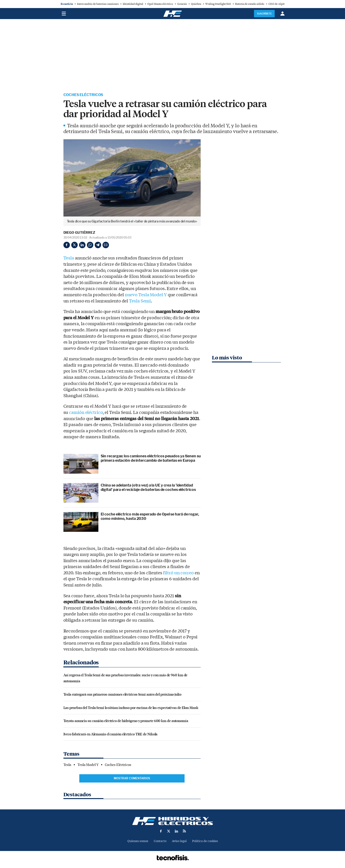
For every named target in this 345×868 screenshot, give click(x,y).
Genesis (182, 4)
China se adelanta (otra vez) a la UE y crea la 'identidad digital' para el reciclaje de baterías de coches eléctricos (148, 487)
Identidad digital (133, 4)
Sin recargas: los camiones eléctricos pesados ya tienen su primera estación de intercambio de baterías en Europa (151, 458)
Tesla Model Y (88, 765)
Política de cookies (205, 841)
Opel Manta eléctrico (160, 4)
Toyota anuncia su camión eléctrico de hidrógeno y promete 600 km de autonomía (126, 721)
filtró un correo (178, 573)
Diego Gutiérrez (79, 233)
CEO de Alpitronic (280, 4)
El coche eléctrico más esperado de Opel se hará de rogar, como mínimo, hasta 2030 (150, 516)
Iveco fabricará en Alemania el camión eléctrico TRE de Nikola (111, 734)
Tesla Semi (140, 301)
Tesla (69, 258)
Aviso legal (179, 841)
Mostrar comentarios (132, 778)
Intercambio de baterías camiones (98, 4)
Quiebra (196, 4)
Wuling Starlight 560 (218, 4)
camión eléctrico (86, 413)
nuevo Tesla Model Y (146, 295)
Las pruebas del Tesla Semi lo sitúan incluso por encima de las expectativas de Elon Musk (131, 707)
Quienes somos (138, 841)
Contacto (160, 841)
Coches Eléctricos (83, 95)
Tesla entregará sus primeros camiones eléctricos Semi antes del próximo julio (122, 694)
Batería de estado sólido (250, 4)
